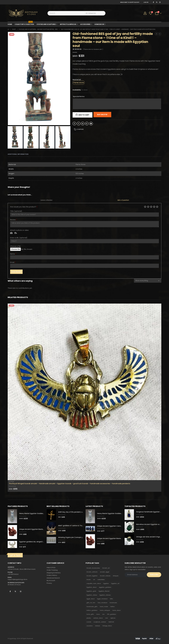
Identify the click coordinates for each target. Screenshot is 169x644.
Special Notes (79, 96)
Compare (80, 129)
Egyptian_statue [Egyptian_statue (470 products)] (92, 595)
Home (10, 24)
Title (16, 211)
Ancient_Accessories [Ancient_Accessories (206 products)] (93, 568)
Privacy (49, 584)
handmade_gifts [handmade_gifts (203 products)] (92, 607)
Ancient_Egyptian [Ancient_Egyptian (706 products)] (92, 576)
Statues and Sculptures (46, 24)
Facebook (74, 124)
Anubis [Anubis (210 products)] (89, 580)
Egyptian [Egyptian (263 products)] (106, 584)
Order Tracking (52, 570)
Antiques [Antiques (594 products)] (116, 576)
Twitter (79, 124)
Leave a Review (46, 200)
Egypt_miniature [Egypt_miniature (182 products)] (102, 599)
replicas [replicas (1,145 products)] (113, 618)
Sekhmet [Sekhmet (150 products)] (111, 622)
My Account (51, 581)
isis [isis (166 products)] (103, 614)
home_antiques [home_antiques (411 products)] (105, 611)
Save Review (16, 272)
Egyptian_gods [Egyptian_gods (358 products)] (91, 591)
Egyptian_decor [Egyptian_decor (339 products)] (92, 587)
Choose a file (15, 246)
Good (154, 207)
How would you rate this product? (24, 207)
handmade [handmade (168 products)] (113, 603)
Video (16, 233)
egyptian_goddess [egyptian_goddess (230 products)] (105, 587)
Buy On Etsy (102, 115)
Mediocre (148, 207)
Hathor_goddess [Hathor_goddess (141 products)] (92, 611)
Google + (87, 124)
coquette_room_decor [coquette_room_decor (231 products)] (94, 584)
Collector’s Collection (24, 24)
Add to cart (84, 115)
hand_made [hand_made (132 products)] (104, 607)
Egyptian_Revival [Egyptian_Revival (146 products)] (104, 591)
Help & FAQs (51, 568)
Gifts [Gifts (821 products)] (111, 599)
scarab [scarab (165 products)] (89, 622)
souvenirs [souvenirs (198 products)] (90, 626)
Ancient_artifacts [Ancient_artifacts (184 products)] (92, 572)
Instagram (21, 592)
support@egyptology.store (17, 580)
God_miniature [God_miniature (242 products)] (102, 603)
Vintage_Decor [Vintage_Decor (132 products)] (107, 626)
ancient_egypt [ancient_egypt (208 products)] (105, 572)
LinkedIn (83, 124)
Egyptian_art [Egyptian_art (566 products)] (115, 584)
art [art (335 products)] (94, 580)
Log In (146, 2)
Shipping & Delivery (54, 573)
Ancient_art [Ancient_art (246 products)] (106, 568)
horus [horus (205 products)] (98, 614)
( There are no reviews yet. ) (93, 49)
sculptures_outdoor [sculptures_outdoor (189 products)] (100, 622)
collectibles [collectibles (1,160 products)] (101, 580)
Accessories (85, 24)
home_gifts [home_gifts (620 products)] (90, 614)
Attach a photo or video (19, 230)
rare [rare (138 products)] (106, 618)
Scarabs (11, 482)
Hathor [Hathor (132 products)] (112, 607)
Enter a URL (19, 238)
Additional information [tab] (18, 154)
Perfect (157, 207)
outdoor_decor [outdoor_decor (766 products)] (98, 618)
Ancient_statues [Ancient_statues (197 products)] (105, 576)
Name (13, 254)
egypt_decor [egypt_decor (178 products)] (91, 599)
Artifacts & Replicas (68, 24)
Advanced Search (53, 578)
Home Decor (99, 24)
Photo (11, 233)
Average (151, 207)
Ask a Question (123, 200)
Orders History (52, 576)
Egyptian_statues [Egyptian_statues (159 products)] (105, 595)
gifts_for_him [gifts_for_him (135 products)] (91, 603)
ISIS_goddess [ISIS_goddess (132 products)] (112, 614)
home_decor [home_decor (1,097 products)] (117, 611)
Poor (145, 207)
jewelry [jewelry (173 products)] (89, 618)
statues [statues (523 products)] (98, 626)
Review (13, 220)
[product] (84, 392)
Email (91, 124)
